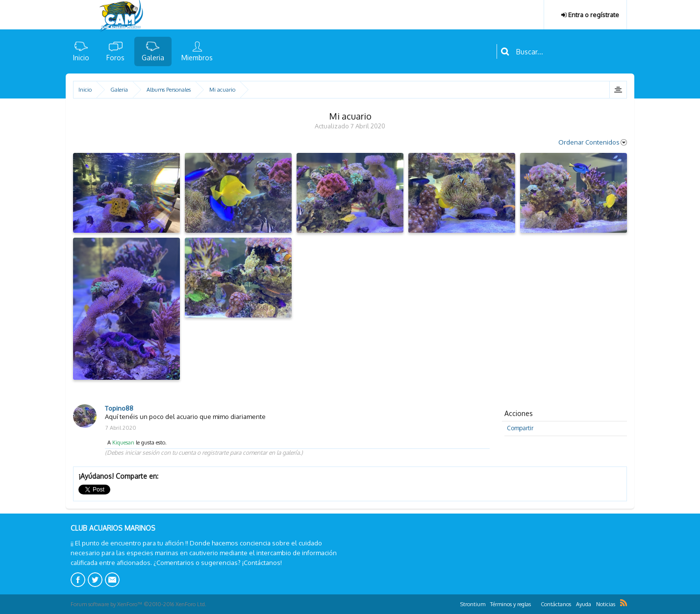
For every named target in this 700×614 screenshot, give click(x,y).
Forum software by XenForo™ (138, 604)
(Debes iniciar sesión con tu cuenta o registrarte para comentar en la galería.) (204, 453)
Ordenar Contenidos (593, 142)
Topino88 (119, 408)
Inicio (81, 58)
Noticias (606, 604)
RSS (624, 603)
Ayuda (584, 604)
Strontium (473, 604)
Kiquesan (123, 442)
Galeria (153, 58)
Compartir (520, 428)
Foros (115, 58)
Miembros (197, 58)
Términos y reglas (511, 604)
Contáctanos (556, 604)
